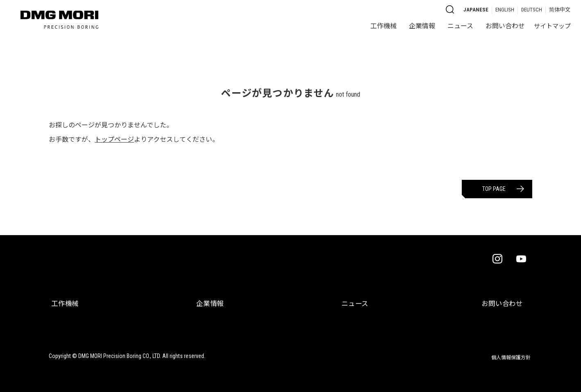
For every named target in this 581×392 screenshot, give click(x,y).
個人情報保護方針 (509, 351)
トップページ (114, 139)
